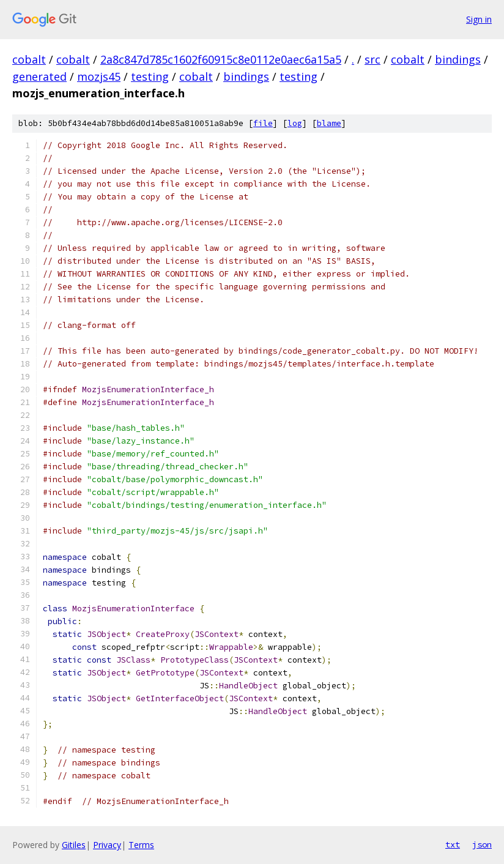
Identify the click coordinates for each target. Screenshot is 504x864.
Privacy (107, 845)
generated (39, 76)
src (372, 59)
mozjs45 (99, 76)
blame (329, 123)
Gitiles (74, 845)
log (295, 123)
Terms (141, 845)
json (482, 844)
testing (150, 76)
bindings (458, 59)
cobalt (29, 59)
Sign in (479, 19)
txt (453, 844)
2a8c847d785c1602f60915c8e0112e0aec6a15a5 (221, 59)
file (263, 123)
